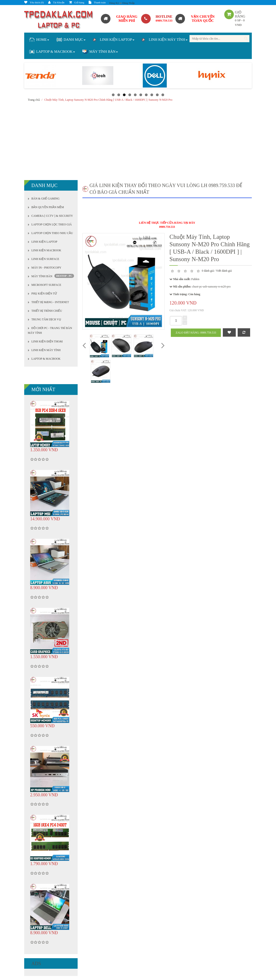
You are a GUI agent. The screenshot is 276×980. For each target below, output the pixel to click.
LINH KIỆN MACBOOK (46, 250)
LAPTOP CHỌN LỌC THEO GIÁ (52, 224)
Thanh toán (97, 2)
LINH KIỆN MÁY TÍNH (46, 350)
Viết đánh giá (224, 271)
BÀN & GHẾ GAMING (45, 199)
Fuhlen (195, 279)
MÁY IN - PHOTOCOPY (46, 268)
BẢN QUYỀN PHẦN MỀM (48, 207)
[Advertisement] (138, 140)
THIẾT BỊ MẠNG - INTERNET (50, 302)
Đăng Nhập (129, 3)
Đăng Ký (114, 3)
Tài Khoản (56, 2)
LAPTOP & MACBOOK (46, 359)
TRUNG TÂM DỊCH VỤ (46, 319)
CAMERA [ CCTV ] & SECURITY (52, 216)
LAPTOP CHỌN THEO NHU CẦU (52, 233)
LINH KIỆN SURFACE (45, 259)
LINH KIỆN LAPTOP (44, 242)
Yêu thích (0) (34, 2)
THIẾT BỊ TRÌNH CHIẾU (47, 311)
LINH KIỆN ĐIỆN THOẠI (47, 341)
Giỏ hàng (77, 2)
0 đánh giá (208, 271)
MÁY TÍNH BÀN (42, 276)
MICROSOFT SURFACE (46, 285)
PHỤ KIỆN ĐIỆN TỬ (44, 293)
